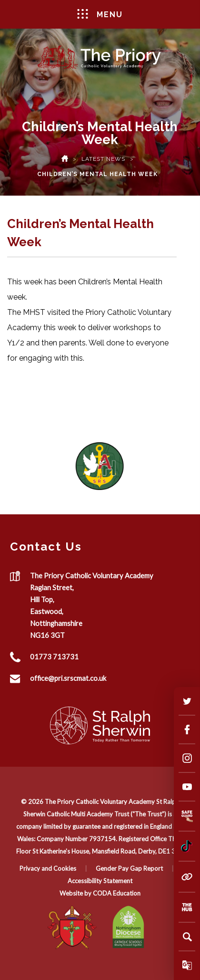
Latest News (103, 159)
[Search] (187, 937)
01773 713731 (54, 657)
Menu (100, 14)
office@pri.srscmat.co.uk (68, 678)
